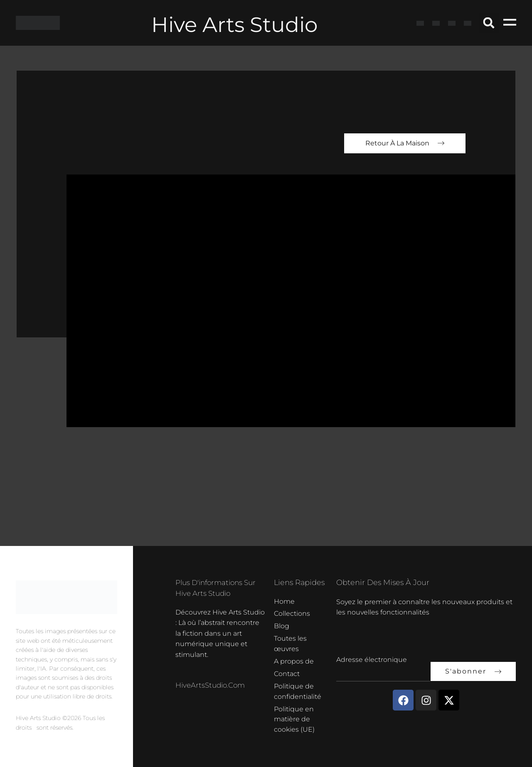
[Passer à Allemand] (452, 23)
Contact (287, 672)
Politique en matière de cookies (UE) (294, 719)
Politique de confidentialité (298, 690)
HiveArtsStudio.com (213, 681)
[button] (489, 23)
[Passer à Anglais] (420, 23)
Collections (292, 611)
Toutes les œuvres (290, 642)
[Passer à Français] (436, 23)
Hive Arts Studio (234, 23)
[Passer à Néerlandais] (468, 23)
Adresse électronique (372, 656)
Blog (282, 623)
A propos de (294, 660)
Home (284, 598)
